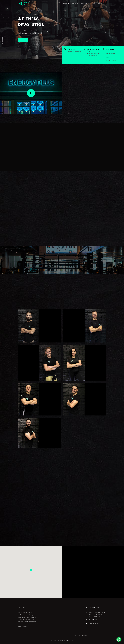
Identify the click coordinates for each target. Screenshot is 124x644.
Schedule (84, 4)
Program (66, 4)
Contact (101, 4)
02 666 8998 (71, 49)
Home (58, 4)
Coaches (75, 4)
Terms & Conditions (81, 635)
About (93, 4)
